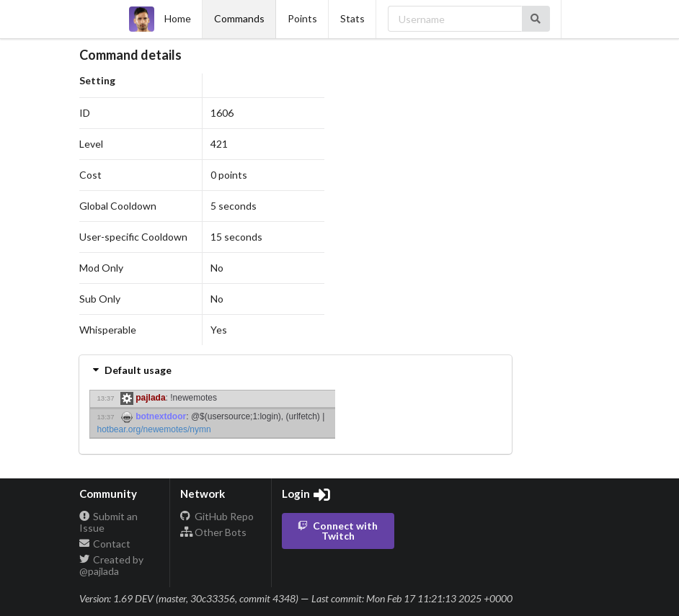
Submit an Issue (109, 522)
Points (302, 18)
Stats (352, 18)
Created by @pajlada (112, 565)
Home (160, 19)
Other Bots (213, 532)
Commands (239, 18)
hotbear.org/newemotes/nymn (154, 429)
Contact (105, 544)
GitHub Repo (217, 517)
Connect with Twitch (337, 531)
